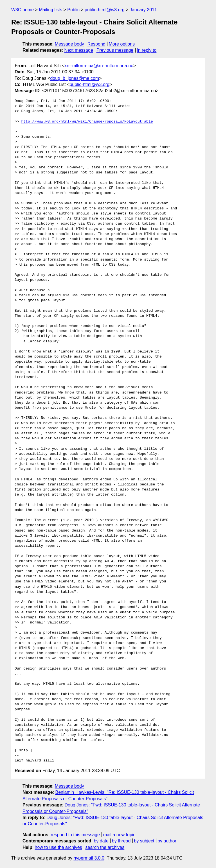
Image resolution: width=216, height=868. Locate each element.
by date (101, 841)
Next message (79, 50)
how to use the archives (58, 847)
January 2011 (143, 10)
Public (73, 10)
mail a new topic (119, 835)
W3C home (22, 10)
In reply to (147, 50)
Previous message (115, 50)
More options (122, 44)
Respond (96, 44)
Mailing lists (50, 10)
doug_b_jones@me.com (75, 78)
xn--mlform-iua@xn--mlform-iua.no (99, 66)
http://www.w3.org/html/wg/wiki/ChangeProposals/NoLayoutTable (87, 122)
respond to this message (75, 835)
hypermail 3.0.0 (89, 858)
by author (167, 841)
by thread (121, 841)
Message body (69, 44)
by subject (144, 841)
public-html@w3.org (105, 10)
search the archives (105, 847)
